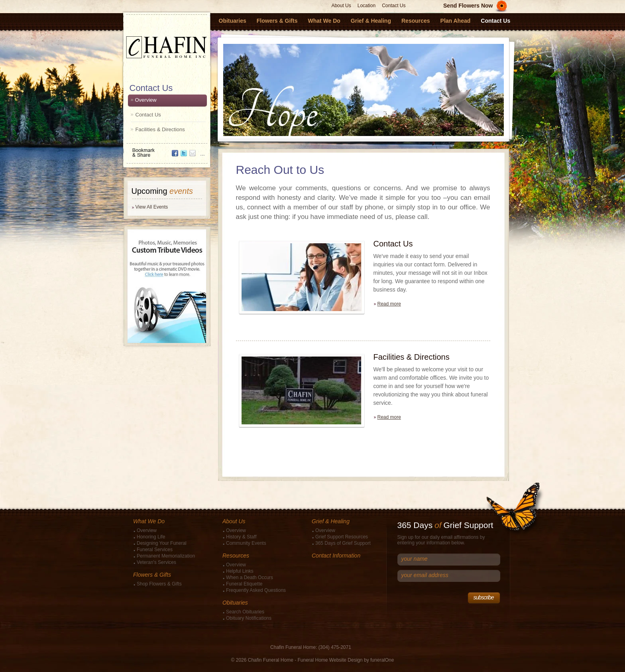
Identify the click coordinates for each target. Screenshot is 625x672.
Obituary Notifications (249, 618)
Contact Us (394, 6)
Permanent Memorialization (166, 556)
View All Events (152, 207)
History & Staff (241, 537)
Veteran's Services (156, 562)
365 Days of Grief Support (343, 543)
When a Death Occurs (250, 577)
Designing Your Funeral (162, 543)
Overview (146, 100)
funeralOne (382, 660)
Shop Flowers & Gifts (159, 584)
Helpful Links (240, 571)
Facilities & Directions (160, 129)
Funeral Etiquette (244, 584)
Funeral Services (155, 550)
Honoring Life (151, 537)
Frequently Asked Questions (256, 590)
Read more (389, 304)
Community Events (246, 543)
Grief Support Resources (342, 537)
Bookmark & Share (166, 150)
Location (367, 6)
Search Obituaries (245, 612)
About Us (341, 6)
